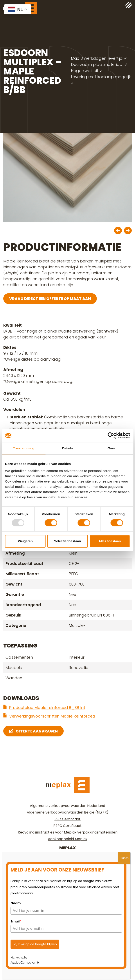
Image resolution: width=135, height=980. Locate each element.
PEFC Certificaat (67, 826)
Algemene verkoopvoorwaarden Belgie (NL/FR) (68, 812)
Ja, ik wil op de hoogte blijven (35, 944)
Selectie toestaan (67, 541)
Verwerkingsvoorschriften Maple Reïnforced (52, 716)
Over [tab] (111, 448)
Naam (16, 903)
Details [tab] (68, 448)
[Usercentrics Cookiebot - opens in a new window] (111, 436)
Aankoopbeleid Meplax (68, 839)
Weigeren (25, 541)
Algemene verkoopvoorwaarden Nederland (67, 806)
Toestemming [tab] (24, 448)
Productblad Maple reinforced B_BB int (47, 708)
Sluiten (124, 858)
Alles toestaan (110, 541)
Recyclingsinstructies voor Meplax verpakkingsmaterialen (68, 832)
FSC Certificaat (67, 819)
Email (16, 921)
